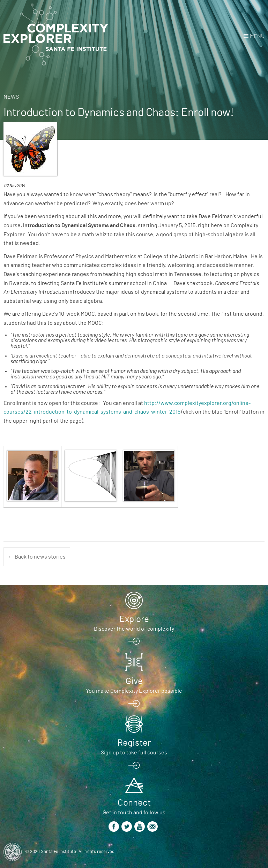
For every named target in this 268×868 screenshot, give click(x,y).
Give (134, 681)
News (11, 97)
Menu (257, 36)
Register (134, 743)
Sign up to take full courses (134, 753)
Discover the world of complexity (134, 629)
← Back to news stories (37, 557)
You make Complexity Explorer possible (134, 691)
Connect (134, 803)
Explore (134, 619)
